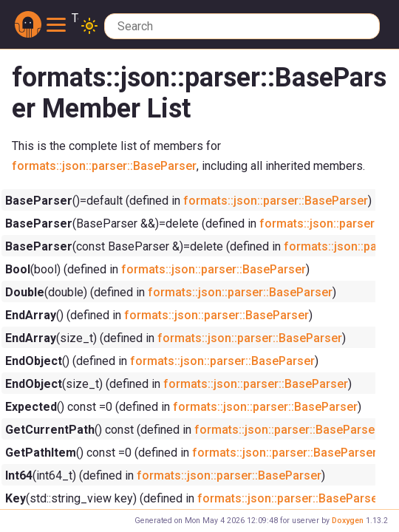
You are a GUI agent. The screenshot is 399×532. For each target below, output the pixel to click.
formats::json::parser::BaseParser (104, 166)
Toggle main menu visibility (62, 19)
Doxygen (348, 521)
